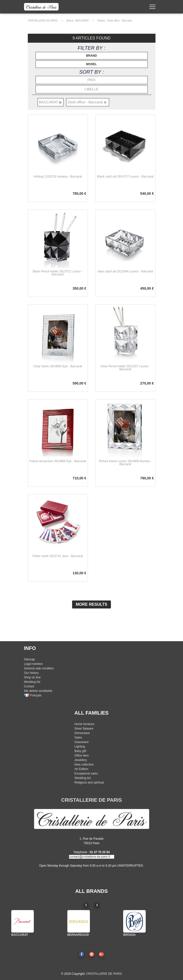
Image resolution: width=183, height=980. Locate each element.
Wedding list (32, 682)
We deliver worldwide (38, 691)
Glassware (81, 742)
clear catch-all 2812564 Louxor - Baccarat (125, 271)
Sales (78, 738)
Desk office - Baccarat (120, 21)
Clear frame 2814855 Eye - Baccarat (58, 366)
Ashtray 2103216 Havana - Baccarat (58, 177)
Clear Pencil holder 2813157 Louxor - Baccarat (125, 368)
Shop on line (32, 677)
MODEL (91, 64)
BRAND (91, 56)
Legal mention (33, 664)
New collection (84, 765)
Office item (81, 756)
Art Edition (81, 769)
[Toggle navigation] (152, 8)
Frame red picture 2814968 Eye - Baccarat (58, 461)
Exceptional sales (86, 774)
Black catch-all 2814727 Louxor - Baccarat (125, 177)
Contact (29, 686)
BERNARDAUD (78, 935)
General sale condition (39, 668)
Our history (31, 673)
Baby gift (80, 751)
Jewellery (81, 760)
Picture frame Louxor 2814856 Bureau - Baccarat (125, 463)
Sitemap (30, 659)
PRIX (91, 80)
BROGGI (129, 935)
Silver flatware (84, 729)
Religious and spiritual (89, 783)
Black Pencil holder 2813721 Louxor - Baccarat (58, 273)
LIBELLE (91, 89)
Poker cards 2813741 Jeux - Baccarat (58, 556)
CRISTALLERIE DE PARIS (43, 21)
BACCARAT (82, 21)
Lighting (80, 747)
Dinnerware (82, 733)
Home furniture (84, 724)
